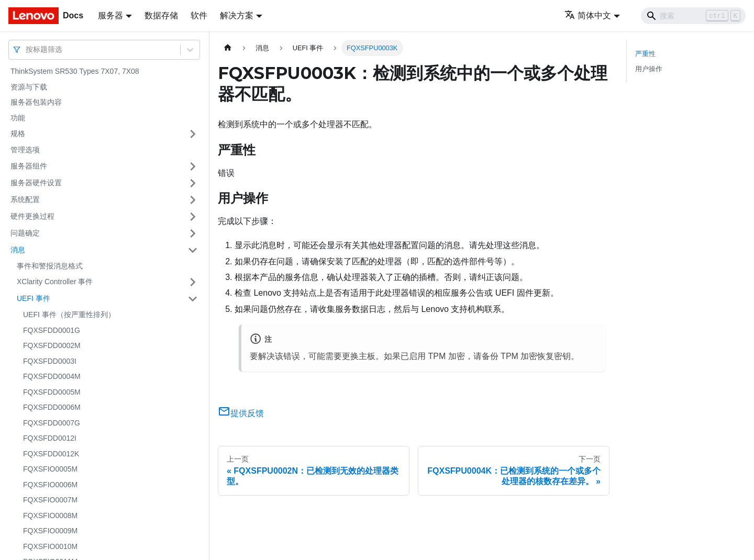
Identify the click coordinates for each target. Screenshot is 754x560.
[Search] (693, 16)
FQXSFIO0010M (50, 546)
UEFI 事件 (34, 298)
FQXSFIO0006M (50, 485)
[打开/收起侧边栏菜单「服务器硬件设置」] (193, 183)
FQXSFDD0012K (51, 454)
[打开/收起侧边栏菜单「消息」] (193, 250)
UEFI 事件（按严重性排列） (69, 315)
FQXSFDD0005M (52, 392)
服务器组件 (29, 166)
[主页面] (228, 48)
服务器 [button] (110, 15)
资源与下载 (29, 87)
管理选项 (25, 150)
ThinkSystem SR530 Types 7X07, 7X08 (75, 71)
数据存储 (161, 15)
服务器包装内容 (36, 102)
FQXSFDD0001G (52, 330)
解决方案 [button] (237, 15)
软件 (199, 15)
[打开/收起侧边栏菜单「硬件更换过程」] (193, 217)
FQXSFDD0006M (52, 407)
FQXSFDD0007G (52, 423)
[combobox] (27, 49)
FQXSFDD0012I (50, 438)
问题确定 (25, 233)
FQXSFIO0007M (50, 500)
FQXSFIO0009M (50, 531)
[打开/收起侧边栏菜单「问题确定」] (193, 233)
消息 (18, 250)
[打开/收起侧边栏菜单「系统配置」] (193, 200)
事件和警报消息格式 (50, 266)
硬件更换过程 (32, 216)
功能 (18, 118)
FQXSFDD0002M (52, 345)
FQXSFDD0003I (50, 361)
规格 (18, 133)
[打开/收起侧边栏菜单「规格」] (193, 134)
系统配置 (25, 199)
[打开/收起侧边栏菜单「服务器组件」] (193, 166)
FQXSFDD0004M (52, 376)
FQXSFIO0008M (50, 516)
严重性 (645, 54)
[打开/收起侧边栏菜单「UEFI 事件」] (193, 299)
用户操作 (649, 69)
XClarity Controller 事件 (55, 282)
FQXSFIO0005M (50, 469)
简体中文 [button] (588, 15)
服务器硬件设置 (36, 183)
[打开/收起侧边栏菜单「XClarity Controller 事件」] (193, 282)
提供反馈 (241, 413)
